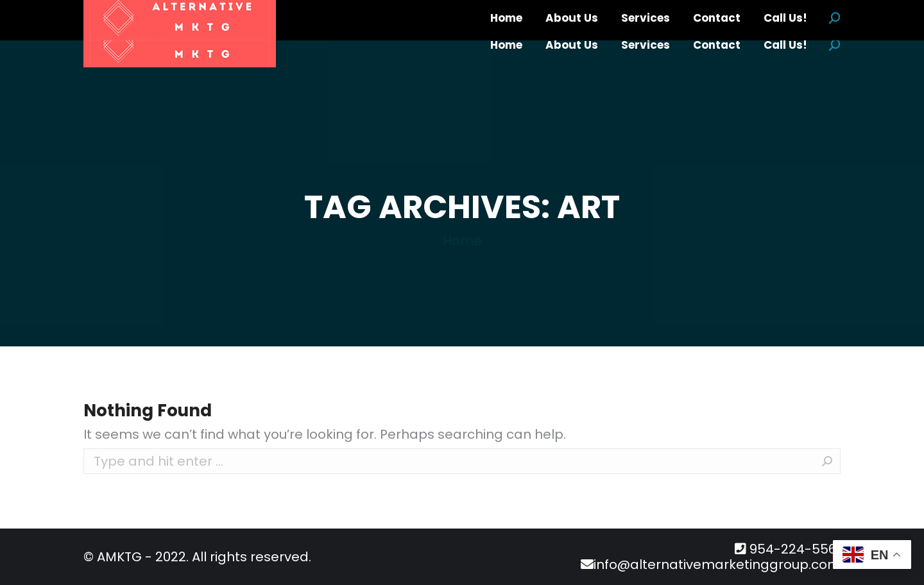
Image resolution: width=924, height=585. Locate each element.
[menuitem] (506, 45)
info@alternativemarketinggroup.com (717, 564)
